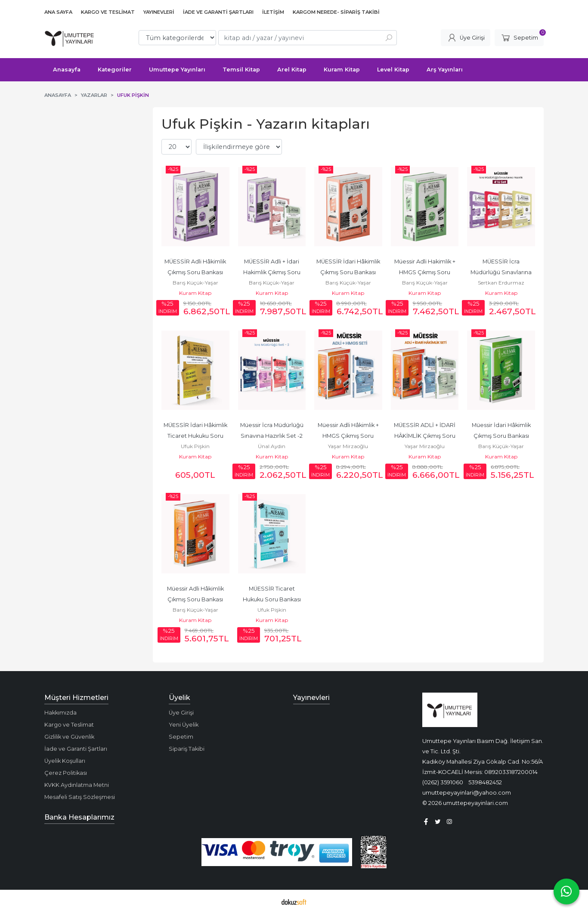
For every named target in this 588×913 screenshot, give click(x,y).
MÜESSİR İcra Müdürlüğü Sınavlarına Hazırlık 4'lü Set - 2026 (502, 272)
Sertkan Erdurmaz (501, 283)
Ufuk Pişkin (195, 446)
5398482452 (485, 782)
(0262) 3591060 (443, 782)
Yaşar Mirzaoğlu (348, 446)
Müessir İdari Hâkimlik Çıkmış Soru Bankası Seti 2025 (502, 436)
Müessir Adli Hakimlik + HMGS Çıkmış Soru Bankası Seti (426, 272)
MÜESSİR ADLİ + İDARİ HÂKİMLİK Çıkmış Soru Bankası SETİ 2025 (425, 436)
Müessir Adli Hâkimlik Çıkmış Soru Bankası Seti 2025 (196, 599)
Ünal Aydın (272, 446)
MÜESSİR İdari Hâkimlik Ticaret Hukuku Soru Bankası (196, 436)
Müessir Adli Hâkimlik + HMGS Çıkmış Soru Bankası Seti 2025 (349, 436)
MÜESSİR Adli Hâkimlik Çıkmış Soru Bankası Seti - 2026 (196, 272)
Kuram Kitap (195, 293)
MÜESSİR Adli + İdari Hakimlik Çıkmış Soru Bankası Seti (272, 272)
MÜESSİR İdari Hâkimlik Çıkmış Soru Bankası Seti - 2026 (349, 272)
